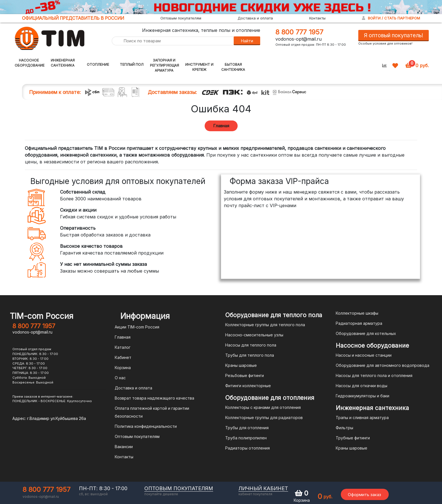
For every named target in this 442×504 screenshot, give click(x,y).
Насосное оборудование (30, 63)
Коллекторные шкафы (357, 313)
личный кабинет (263, 488)
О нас (120, 378)
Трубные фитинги (353, 438)
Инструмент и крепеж (199, 67)
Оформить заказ (364, 495)
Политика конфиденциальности (146, 426)
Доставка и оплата (255, 18)
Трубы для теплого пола (250, 355)
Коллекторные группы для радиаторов (264, 418)
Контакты (317, 18)
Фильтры (344, 428)
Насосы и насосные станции (364, 355)
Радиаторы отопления (247, 448)
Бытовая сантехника (233, 67)
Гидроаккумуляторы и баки (363, 396)
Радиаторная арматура (359, 323)
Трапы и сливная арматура (362, 418)
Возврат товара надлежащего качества (154, 398)
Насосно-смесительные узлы (254, 335)
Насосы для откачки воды (362, 386)
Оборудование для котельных (366, 333)
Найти (247, 41)
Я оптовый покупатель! (394, 35)
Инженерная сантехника (63, 63)
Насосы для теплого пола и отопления (374, 375)
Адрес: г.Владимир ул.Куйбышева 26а (49, 418)
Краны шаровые (241, 365)
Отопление (98, 64)
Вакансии (124, 447)
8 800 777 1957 (299, 32)
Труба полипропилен (246, 438)
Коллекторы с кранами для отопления (263, 407)
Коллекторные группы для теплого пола (265, 325)
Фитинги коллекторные (248, 386)
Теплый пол (132, 64)
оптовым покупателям (179, 488)
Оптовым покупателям (181, 18)
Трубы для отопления (247, 428)
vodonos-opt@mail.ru (299, 39)
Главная (221, 126)
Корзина (123, 368)
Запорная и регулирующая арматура (164, 65)
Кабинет (123, 357)
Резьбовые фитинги (245, 375)
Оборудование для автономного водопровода (383, 365)
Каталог (123, 347)
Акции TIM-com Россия (137, 327)
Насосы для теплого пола (251, 345)
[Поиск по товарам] (173, 41)
